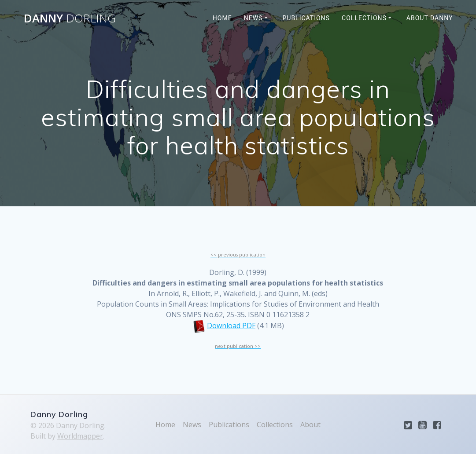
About (310, 425)
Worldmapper (80, 436)
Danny (70, 18)
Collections (364, 18)
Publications (306, 18)
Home (222, 18)
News (253, 18)
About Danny (430, 18)
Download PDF (231, 326)
